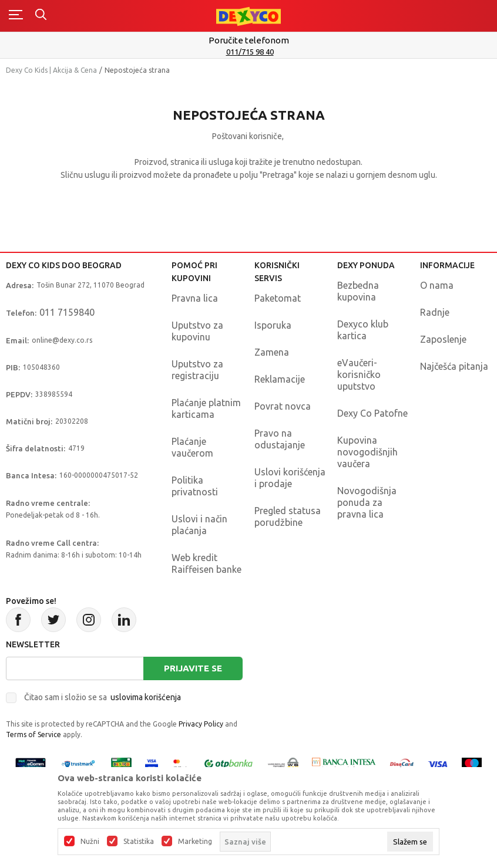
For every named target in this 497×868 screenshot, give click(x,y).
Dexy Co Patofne (372, 413)
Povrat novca (283, 406)
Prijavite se (193, 668)
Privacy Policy (201, 724)
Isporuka (273, 325)
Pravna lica (195, 298)
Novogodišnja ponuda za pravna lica (367, 502)
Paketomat (278, 298)
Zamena (272, 352)
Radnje (435, 312)
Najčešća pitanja (454, 366)
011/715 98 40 (250, 52)
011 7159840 (67, 312)
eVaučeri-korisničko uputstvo (359, 374)
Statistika (139, 842)
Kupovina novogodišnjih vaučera (367, 452)
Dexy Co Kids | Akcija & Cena (51, 70)
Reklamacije (280, 379)
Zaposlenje (443, 339)
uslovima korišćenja (146, 697)
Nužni (90, 842)
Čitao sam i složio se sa (103, 697)
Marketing (195, 842)
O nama (437, 285)
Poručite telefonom (249, 40)
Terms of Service (33, 734)
